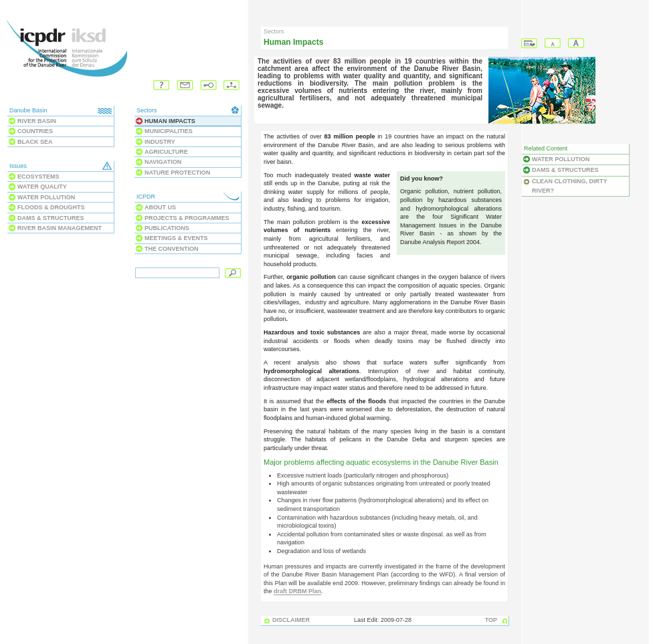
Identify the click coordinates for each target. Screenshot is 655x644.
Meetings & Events (176, 238)
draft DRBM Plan (297, 591)
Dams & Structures (51, 218)
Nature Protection (177, 173)
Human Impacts (170, 121)
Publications (167, 228)
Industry (160, 142)
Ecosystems (38, 177)
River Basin (37, 121)
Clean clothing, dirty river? (570, 186)
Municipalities (169, 131)
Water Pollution (46, 197)
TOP (491, 620)
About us (160, 207)
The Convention (172, 249)
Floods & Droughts (51, 207)
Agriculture (166, 152)
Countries (35, 131)
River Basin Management (60, 228)
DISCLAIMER (291, 620)
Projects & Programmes (187, 218)
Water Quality (42, 187)
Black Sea (35, 142)
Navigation (163, 162)
